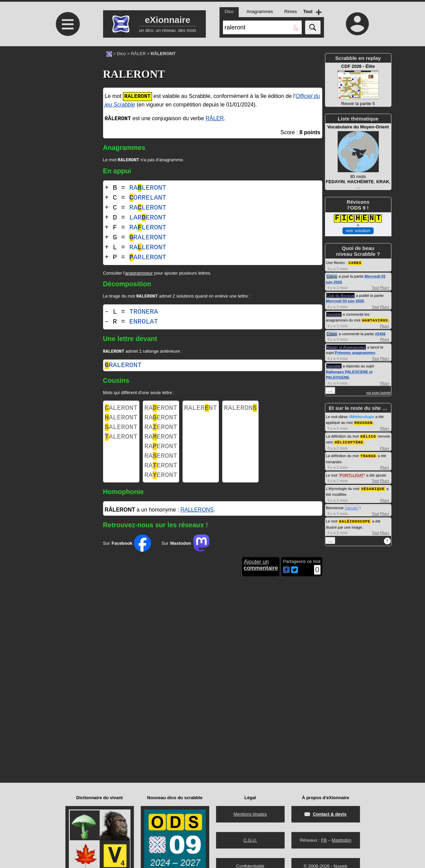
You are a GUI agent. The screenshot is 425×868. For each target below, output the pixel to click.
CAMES (355, 262)
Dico (121, 54)
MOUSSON (364, 422)
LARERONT (148, 218)
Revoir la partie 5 (358, 85)
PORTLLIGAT (352, 473)
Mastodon (342, 840)
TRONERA (144, 313)
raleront (123, 367)
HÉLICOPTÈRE (349, 441)
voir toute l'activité (378, 392)
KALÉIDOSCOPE (355, 519)
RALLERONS (197, 523)
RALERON (240, 411)
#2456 (380, 333)
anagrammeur (139, 274)
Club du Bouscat (341, 295)
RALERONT (148, 188)
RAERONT (161, 411)
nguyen (352, 505)
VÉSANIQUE (373, 486)
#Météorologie (361, 416)
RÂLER (138, 54)
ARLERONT (148, 258)
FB (324, 840)
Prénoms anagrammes (355, 352)
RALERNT (201, 411)
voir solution (358, 231)
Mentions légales (250, 814)
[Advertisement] (67, 104)
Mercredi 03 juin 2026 (345, 301)
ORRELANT (148, 198)
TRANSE (368, 454)
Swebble (334, 314)
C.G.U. (250, 840)
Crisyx (332, 276)
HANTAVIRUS (375, 320)
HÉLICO (368, 435)
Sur (127, 556)
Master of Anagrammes (346, 347)
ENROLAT (144, 323)
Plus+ (385, 287)
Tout (376, 287)
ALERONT (121, 411)
